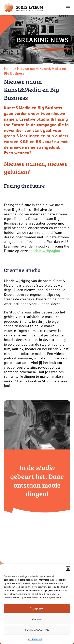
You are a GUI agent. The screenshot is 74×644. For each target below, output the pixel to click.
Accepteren (37, 608)
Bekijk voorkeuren (37, 630)
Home (9, 69)
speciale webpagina (44, 251)
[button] (68, 569)
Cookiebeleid (35, 639)
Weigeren (37, 619)
